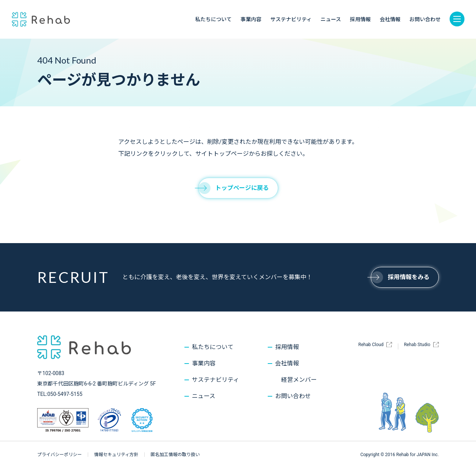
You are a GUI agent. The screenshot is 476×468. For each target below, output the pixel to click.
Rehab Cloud (371, 345)
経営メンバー (299, 380)
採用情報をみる (400, 277)
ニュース (331, 19)
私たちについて (213, 19)
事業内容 (251, 19)
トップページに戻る (234, 188)
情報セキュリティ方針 (116, 455)
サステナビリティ (291, 19)
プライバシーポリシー (59, 455)
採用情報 (360, 19)
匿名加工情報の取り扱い (175, 455)
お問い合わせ (425, 19)
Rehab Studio (417, 345)
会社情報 (390, 19)
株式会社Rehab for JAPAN (41, 19)
